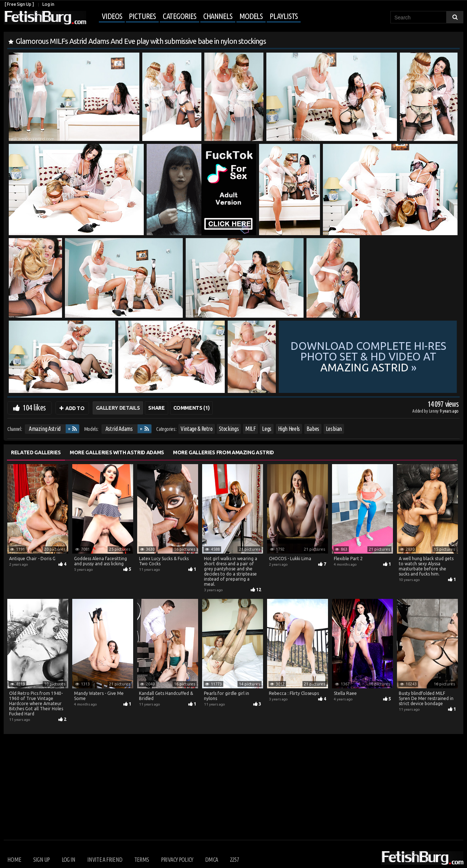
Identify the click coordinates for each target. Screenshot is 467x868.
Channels (218, 16)
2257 (234, 860)
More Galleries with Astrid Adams (117, 452)
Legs (267, 429)
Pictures (142, 16)
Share (156, 408)
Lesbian (334, 429)
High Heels (289, 429)
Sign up (41, 860)
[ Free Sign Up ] (19, 4)
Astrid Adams (119, 429)
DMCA (211, 860)
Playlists (284, 16)
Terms (142, 860)
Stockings (229, 429)
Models (251, 16)
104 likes (34, 407)
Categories (180, 16)
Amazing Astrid (45, 429)
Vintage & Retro (197, 429)
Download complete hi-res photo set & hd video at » (368, 357)
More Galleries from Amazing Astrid (223, 452)
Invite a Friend (105, 860)
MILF (250, 429)
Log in (48, 4)
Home (14, 860)
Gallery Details (118, 408)
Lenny (434, 411)
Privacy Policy (177, 860)
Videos (112, 16)
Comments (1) (192, 408)
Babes (313, 429)
